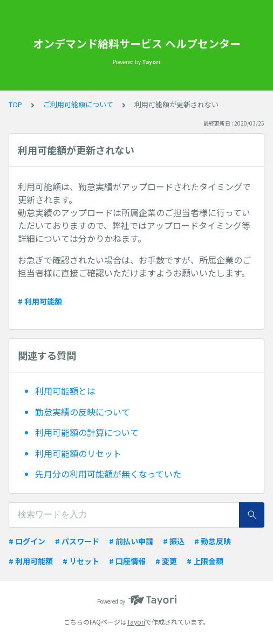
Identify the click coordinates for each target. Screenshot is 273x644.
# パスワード (77, 541)
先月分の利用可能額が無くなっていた (108, 474)
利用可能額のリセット (78, 453)
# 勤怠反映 (213, 541)
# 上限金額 (205, 561)
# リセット (81, 561)
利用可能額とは (65, 391)
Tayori (136, 622)
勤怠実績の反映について (83, 412)
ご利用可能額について (78, 104)
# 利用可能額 (40, 301)
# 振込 (174, 541)
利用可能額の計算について (87, 432)
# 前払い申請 (131, 541)
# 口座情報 (127, 561)
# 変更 (166, 561)
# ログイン (27, 541)
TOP (15, 104)
